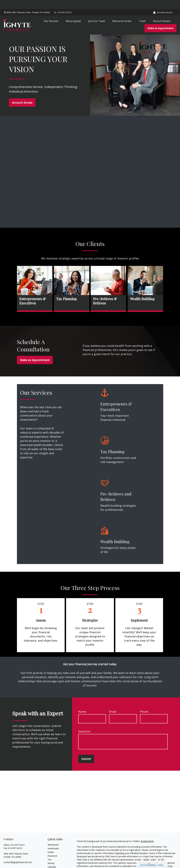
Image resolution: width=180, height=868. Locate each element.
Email (113, 702)
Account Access (163, 3)
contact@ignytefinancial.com (18, 853)
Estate (51, 843)
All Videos (52, 865)
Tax (49, 850)
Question (84, 722)
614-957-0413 (63, 3)
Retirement (53, 836)
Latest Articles (55, 861)
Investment (53, 839)
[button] (51, 12)
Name (82, 702)
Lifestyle (52, 858)
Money (51, 854)
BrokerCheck (147, 832)
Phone (144, 702)
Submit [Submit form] (86, 750)
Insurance (52, 847)
